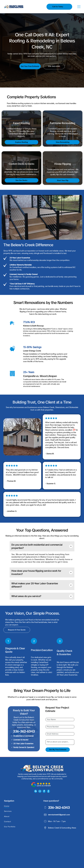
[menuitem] (22, 794)
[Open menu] (79, 7)
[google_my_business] (36, 779)
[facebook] (44, 779)
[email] (40, 779)
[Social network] (48, 779)
